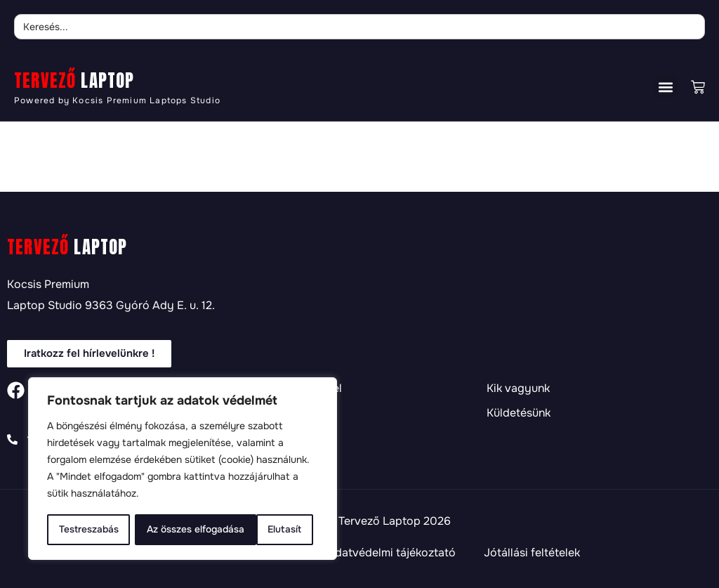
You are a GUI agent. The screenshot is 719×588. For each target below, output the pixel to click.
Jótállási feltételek (532, 553)
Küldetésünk (519, 413)
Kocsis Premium (48, 284)
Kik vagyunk (518, 388)
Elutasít (163, 530)
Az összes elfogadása (258, 530)
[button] (665, 87)
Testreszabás (88, 530)
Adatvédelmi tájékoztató (391, 553)
